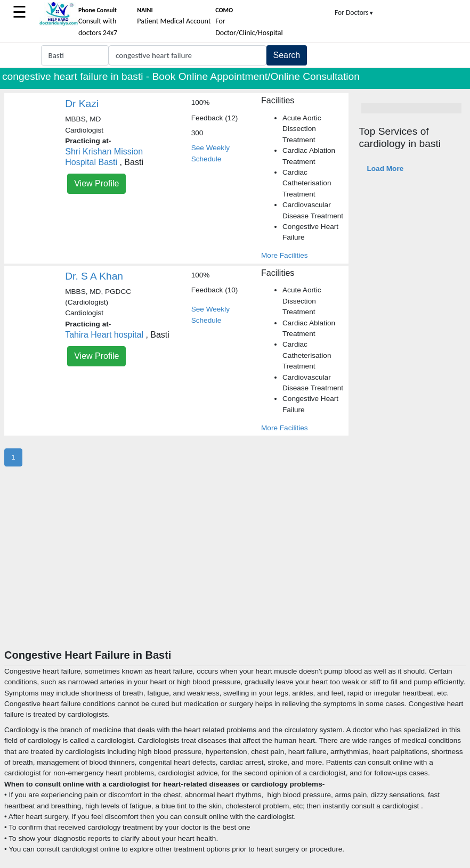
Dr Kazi (82, 104)
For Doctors (354, 13)
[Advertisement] (235, 569)
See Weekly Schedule (210, 153)
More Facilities (285, 255)
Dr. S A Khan (94, 276)
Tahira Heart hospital (104, 335)
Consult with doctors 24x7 (98, 22)
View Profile (96, 183)
